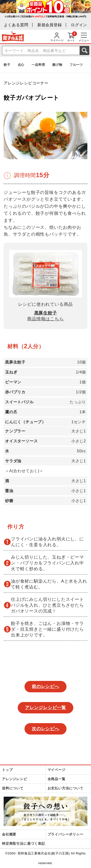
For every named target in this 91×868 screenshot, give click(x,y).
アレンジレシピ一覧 (45, 708)
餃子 (7, 65)
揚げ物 (57, 65)
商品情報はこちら (45, 319)
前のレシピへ (45, 686)
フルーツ (76, 65)
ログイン (79, 25)
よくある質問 (16, 25)
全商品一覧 (57, 779)
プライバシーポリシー (66, 834)
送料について (13, 788)
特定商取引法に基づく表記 (24, 843)
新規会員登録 (50, 25)
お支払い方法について (66, 788)
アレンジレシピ (15, 779)
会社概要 (9, 834)
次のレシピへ (45, 729)
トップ (7, 770)
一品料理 (38, 65)
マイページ (57, 770)
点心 (21, 65)
